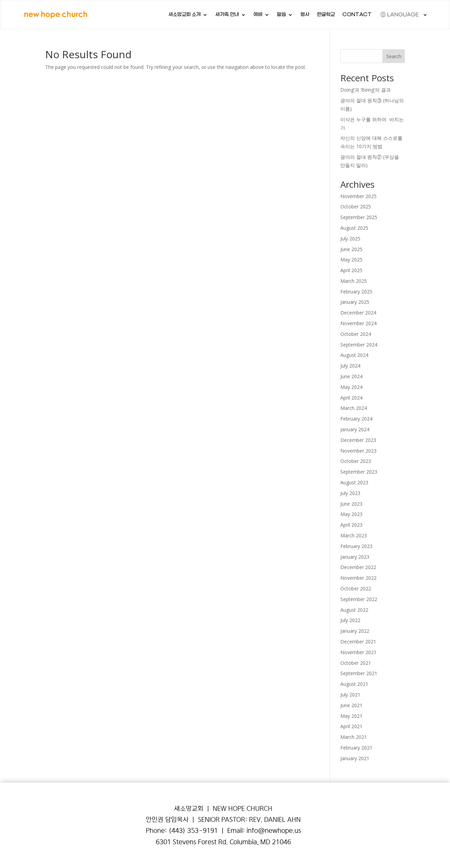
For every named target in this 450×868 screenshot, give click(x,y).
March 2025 (354, 281)
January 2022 (355, 631)
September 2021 (359, 673)
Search (394, 56)
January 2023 (355, 557)
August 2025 (354, 228)
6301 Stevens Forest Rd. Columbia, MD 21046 (223, 842)
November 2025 (358, 196)
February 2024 (356, 419)
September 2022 (359, 599)
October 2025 (356, 206)
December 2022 (358, 567)
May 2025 (351, 260)
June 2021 (351, 705)
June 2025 (351, 249)
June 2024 (351, 376)
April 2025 (351, 270)
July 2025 (350, 239)
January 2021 (355, 758)
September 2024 (359, 345)
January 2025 (355, 302)
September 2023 (359, 472)
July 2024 (350, 366)
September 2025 (359, 217)
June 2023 (351, 504)
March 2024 (354, 408)
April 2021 (351, 726)
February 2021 (356, 748)
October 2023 (356, 461)
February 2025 (356, 292)
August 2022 (354, 610)
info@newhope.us (274, 831)
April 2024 (351, 398)
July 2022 (350, 620)
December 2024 (358, 313)
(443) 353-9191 (193, 831)
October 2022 (356, 588)
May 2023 (351, 514)
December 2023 (358, 440)
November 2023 (358, 451)
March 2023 (354, 535)
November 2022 (358, 578)
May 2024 (351, 387)
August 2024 (354, 355)
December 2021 (358, 642)
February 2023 (356, 546)
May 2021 (351, 716)
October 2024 (356, 334)
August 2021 (354, 684)
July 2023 (350, 493)
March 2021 (354, 737)
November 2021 (358, 652)
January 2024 (355, 429)
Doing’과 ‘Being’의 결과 (366, 90)
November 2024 (358, 323)
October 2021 (356, 663)
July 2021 (350, 695)
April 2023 (351, 525)
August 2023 (354, 482)
